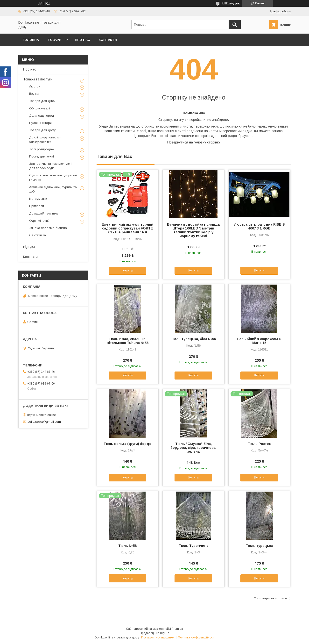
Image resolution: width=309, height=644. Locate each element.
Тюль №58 (127, 546)
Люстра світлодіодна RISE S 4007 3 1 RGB (259, 226)
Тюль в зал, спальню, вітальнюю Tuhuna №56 (128, 341)
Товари (54, 40)
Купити (127, 271)
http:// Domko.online (42, 415)
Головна (31, 40)
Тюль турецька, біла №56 (193, 339)
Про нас (82, 40)
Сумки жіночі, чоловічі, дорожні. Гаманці (53, 177)
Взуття (34, 94)
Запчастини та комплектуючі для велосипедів (51, 166)
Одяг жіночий (39, 221)
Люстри (35, 86)
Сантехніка (38, 235)
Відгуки (29, 247)
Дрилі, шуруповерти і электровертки (45, 140)
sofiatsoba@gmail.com (44, 422)
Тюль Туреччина (193, 546)
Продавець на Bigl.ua (154, 633)
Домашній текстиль (44, 213)
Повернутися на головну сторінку (194, 142)
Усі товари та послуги (270, 598)
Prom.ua (177, 629)
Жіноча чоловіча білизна (48, 228)
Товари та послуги (38, 79)
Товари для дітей (42, 101)
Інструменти (38, 199)
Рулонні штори (40, 123)
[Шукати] (235, 25)
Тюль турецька (259, 546)
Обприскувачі (40, 108)
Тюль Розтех (259, 444)
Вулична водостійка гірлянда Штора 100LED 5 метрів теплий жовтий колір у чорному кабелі (193, 230)
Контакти (108, 40)
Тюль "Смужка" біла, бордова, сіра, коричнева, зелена (193, 448)
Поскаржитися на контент (158, 637)
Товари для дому (42, 130)
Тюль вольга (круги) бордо (127, 444)
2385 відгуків (231, 3)
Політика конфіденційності (196, 637)
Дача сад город (42, 116)
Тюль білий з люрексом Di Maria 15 (259, 341)
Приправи (37, 206)
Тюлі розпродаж (42, 149)
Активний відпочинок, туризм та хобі (53, 189)
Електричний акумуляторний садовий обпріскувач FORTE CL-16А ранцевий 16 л (127, 228)
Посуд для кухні (42, 156)
